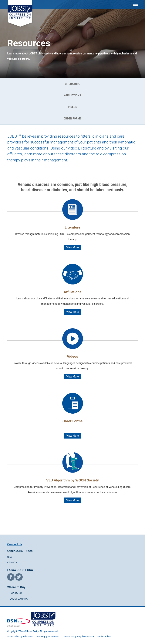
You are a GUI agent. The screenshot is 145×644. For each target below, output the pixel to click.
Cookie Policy (104, 637)
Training (41, 637)
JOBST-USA (16, 593)
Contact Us (15, 544)
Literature (72, 84)
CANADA (12, 562)
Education (28, 637)
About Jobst (13, 637)
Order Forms (72, 119)
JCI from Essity (31, 631)
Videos (73, 107)
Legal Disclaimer (86, 637)
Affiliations (72, 95)
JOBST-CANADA (19, 599)
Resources (54, 637)
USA (10, 557)
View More (72, 247)
